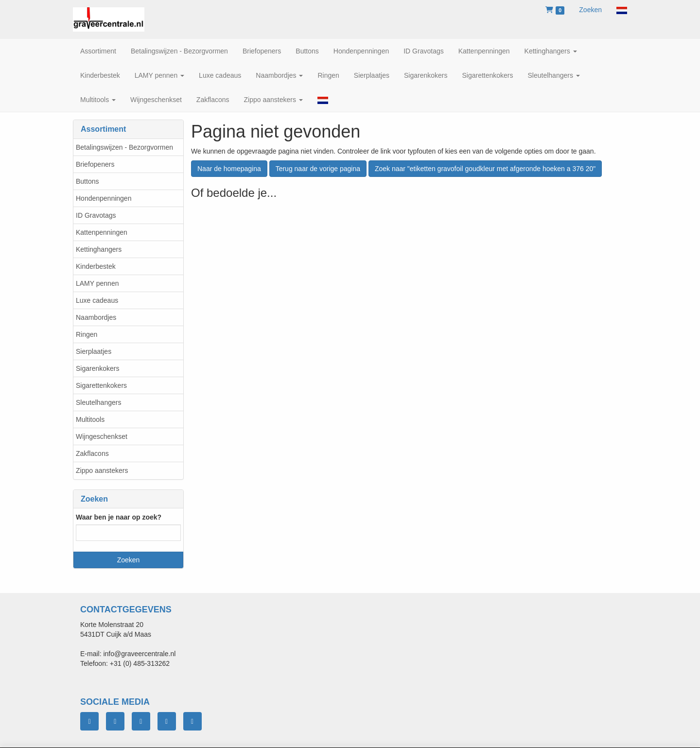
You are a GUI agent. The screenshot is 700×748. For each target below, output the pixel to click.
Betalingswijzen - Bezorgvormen (124, 147)
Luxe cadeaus (97, 300)
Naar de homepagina (229, 169)
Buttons (87, 181)
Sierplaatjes (94, 351)
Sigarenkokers (98, 368)
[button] (622, 10)
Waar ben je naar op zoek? (119, 517)
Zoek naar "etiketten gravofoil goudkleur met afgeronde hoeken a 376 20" (485, 169)
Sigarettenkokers (101, 385)
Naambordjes (96, 317)
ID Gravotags (96, 215)
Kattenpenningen (102, 232)
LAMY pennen (97, 283)
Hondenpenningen (104, 198)
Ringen (87, 334)
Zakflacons (92, 453)
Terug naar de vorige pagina (318, 169)
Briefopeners (95, 164)
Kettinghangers (99, 249)
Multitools (90, 419)
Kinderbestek (96, 266)
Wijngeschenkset (102, 436)
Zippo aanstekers (102, 470)
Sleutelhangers (98, 402)
